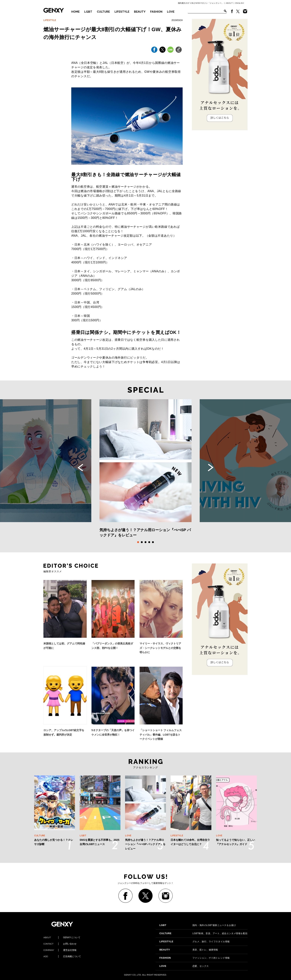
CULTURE (103, 12)
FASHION (156, 12)
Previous (80, 468)
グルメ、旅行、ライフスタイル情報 (195, 942)
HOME (75, 12)
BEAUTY (140, 12)
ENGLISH (240, 3)
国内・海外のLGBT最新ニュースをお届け (198, 925)
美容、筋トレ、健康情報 (189, 950)
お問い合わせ (60, 944)
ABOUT (229, 3)
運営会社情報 (60, 950)
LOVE (171, 12)
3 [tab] (145, 542)
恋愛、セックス (184, 966)
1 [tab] (138, 542)
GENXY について (62, 937)
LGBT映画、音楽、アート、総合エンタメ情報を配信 (203, 933)
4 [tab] (149, 542)
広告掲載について (62, 956)
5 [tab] (153, 542)
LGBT (88, 12)
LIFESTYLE (122, 12)
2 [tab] (142, 542)
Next (211, 468)
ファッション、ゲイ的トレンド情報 (195, 958)
